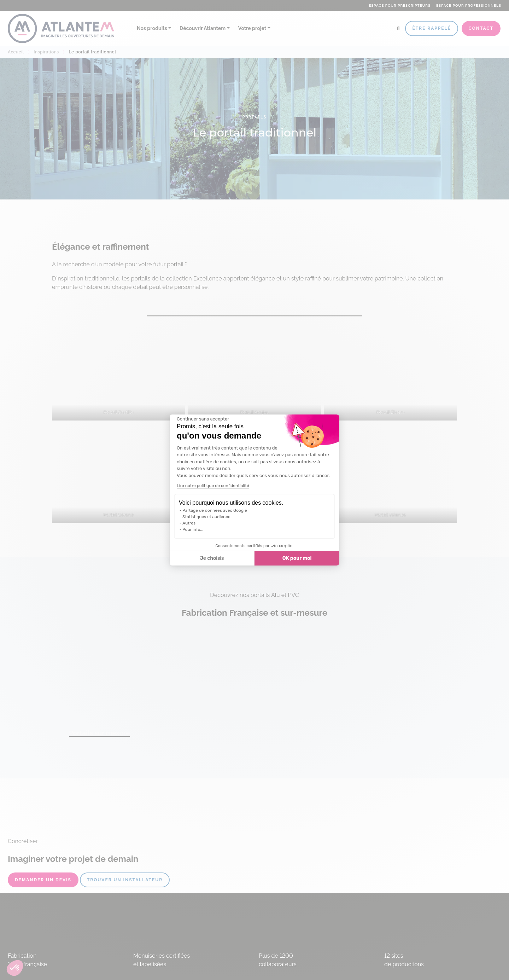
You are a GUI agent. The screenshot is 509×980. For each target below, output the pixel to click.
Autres (189, 523)
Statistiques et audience (206, 517)
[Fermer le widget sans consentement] (203, 419)
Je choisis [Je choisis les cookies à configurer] (212, 558)
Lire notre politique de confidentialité (213, 486)
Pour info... (193, 529)
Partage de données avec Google (215, 510)
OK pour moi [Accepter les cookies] (297, 558)
